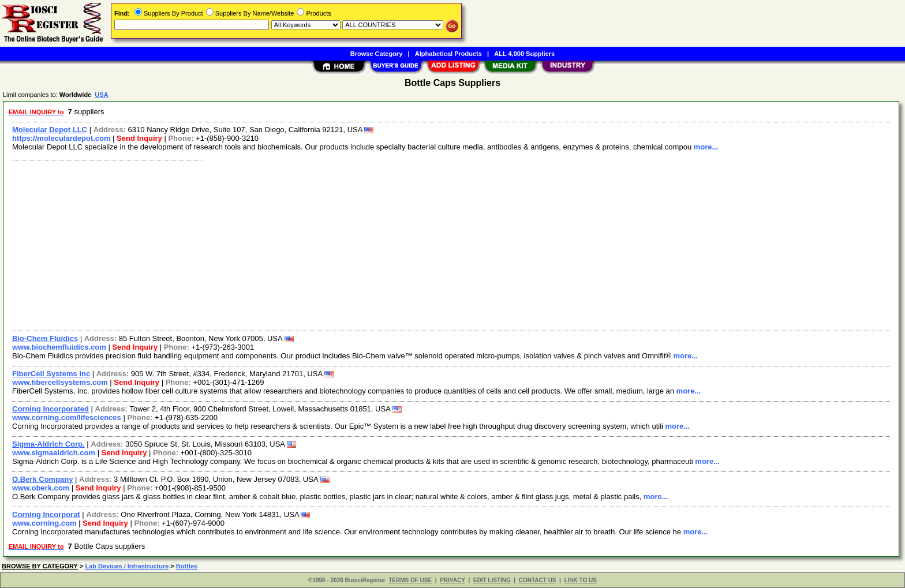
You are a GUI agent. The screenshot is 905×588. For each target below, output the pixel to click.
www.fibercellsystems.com (60, 382)
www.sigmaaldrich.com (54, 453)
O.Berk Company (42, 479)
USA (101, 95)
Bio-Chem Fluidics (45, 338)
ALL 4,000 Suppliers (524, 54)
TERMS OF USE (410, 580)
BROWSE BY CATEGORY (40, 566)
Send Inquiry (139, 138)
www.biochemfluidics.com (59, 347)
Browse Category (376, 54)
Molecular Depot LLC (50, 130)
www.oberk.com (41, 488)
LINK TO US (580, 580)
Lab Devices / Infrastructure (127, 566)
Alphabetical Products (448, 54)
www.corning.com (44, 523)
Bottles (187, 566)
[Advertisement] (354, 244)
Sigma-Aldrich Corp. (48, 444)
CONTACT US (538, 580)
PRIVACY (452, 580)
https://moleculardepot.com (61, 138)
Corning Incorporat (46, 514)
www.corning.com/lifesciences (67, 417)
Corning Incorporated (51, 409)
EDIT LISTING (492, 580)
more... (706, 147)
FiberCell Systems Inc (51, 374)
